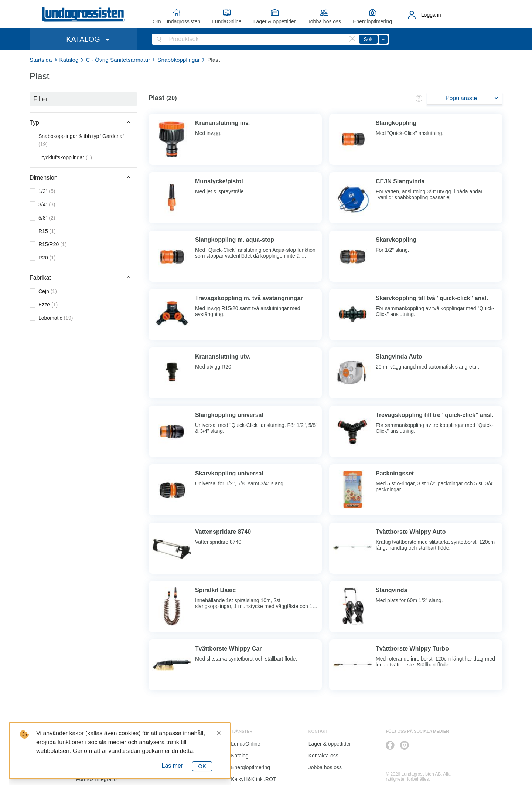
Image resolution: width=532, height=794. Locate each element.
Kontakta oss (323, 756)
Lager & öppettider (275, 21)
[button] (83, 122)
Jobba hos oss (324, 21)
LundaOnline (227, 21)
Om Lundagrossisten (176, 21)
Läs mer (173, 766)
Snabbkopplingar (179, 60)
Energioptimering (372, 21)
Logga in (431, 15)
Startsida (41, 60)
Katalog (69, 60)
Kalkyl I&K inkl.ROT (253, 779)
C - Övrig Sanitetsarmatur (118, 60)
